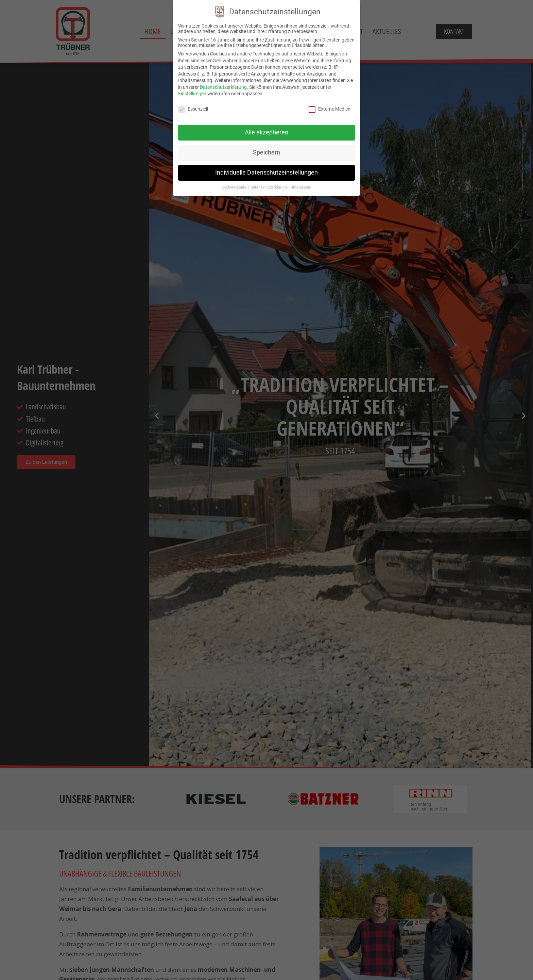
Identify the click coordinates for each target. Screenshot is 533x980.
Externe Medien (330, 109)
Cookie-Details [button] (234, 187)
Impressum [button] (302, 187)
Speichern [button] (266, 152)
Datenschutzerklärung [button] (270, 187)
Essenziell (193, 109)
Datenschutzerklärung (223, 87)
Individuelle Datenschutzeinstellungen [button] (266, 173)
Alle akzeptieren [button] (266, 132)
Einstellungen (192, 94)
